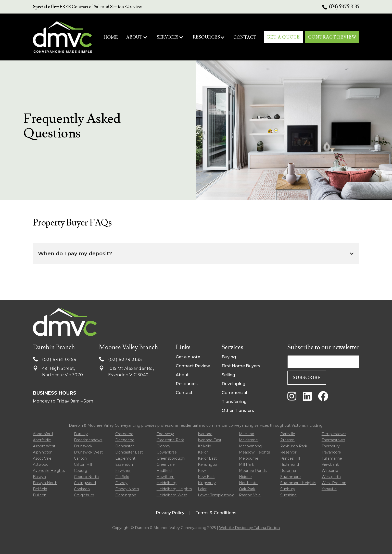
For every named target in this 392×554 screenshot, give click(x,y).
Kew (202, 471)
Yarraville (329, 489)
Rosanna (288, 471)
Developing (233, 384)
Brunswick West (88, 452)
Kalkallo (205, 446)
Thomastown (333, 440)
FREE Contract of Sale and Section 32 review (87, 7)
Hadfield (164, 471)
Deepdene (125, 440)
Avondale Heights (49, 471)
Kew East (206, 477)
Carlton (80, 458)
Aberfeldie (42, 440)
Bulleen (40, 495)
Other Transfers (238, 411)
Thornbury (331, 446)
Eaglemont (125, 458)
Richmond (290, 464)
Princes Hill (290, 458)
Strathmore (290, 477)
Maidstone (248, 440)
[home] (62, 37)
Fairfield (122, 477)
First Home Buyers (241, 366)
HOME (111, 37)
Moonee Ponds (253, 471)
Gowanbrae (167, 452)
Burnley (81, 434)
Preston (287, 440)
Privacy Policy (170, 513)
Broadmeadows (88, 440)
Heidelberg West (172, 495)
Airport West (44, 446)
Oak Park (247, 489)
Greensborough (171, 458)
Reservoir (289, 452)
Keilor (203, 452)
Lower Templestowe (216, 495)
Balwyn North (45, 483)
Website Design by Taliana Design (249, 528)
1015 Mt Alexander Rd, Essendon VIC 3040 (131, 372)
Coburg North (86, 477)
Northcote (248, 483)
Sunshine (288, 495)
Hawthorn (166, 477)
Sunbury (288, 489)
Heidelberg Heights (174, 489)
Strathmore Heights (298, 483)
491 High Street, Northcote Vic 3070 (63, 372)
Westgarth (331, 477)
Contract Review (193, 366)
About (182, 375)
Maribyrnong (250, 446)
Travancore (331, 452)
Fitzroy (121, 483)
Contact (184, 393)
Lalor (202, 489)
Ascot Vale (42, 458)
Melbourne (249, 458)
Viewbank (330, 464)
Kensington (208, 464)
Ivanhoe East (210, 440)
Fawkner (123, 471)
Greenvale (166, 464)
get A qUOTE (283, 37)
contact (245, 37)
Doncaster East (129, 452)
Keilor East (207, 458)
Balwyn (39, 477)
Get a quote (188, 357)
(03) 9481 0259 (59, 359)
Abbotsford (43, 434)
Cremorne (124, 434)
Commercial (234, 393)
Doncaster (125, 446)
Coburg (81, 471)
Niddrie (245, 477)
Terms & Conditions (216, 513)
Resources (187, 384)
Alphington (43, 452)
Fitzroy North (127, 489)
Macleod (247, 434)
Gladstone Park (170, 440)
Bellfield (40, 489)
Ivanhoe (205, 434)
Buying (229, 357)
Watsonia (330, 471)
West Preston (334, 483)
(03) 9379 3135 (344, 7)
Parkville (288, 434)
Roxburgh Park (294, 446)
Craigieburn (84, 495)
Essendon (124, 464)
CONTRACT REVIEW (332, 37)
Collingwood (85, 483)
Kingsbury (207, 483)
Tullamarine (332, 458)
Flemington (126, 495)
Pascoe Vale (250, 495)
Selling (228, 375)
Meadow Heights (254, 452)
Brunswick (83, 446)
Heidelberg (167, 483)
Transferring (234, 402)
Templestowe (334, 434)
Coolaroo (82, 489)
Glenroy (163, 446)
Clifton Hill (83, 464)
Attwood (41, 464)
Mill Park (246, 464)
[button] (137, 37)
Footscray (165, 434)
